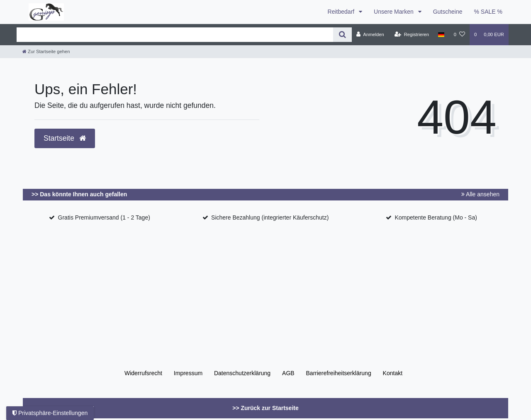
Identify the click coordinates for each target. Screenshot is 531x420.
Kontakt (393, 373)
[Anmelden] (370, 34)
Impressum (188, 373)
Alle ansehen (480, 194)
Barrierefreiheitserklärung (339, 373)
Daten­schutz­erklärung (242, 373)
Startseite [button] (65, 138)
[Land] (441, 34)
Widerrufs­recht (143, 373)
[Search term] (175, 35)
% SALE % (488, 12)
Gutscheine (448, 12)
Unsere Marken (395, 12)
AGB (288, 373)
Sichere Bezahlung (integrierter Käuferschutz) (270, 217)
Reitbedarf (342, 12)
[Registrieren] (412, 34)
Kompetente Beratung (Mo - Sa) (436, 217)
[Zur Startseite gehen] (46, 51)
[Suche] (342, 35)
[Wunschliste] (459, 34)
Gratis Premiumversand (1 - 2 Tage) (104, 217)
